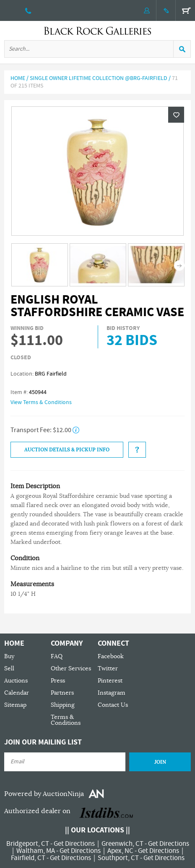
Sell (9, 668)
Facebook (111, 656)
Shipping (63, 705)
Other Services (71, 668)
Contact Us (113, 705)
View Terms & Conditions (41, 402)
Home (18, 78)
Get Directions (74, 844)
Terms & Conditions (66, 720)
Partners (62, 693)
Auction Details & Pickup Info (67, 450)
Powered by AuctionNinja (44, 794)
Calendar (17, 693)
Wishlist (176, 115)
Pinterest (110, 681)
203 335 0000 (28, 10)
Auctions (16, 681)
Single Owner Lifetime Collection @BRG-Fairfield (99, 78)
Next (179, 266)
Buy (9, 656)
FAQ (57, 656)
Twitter (108, 668)
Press (58, 681)
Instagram (112, 693)
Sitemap (15, 705)
